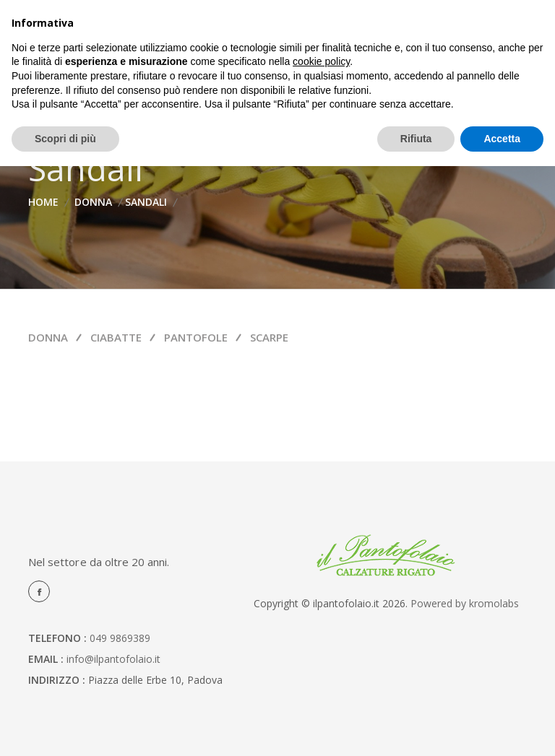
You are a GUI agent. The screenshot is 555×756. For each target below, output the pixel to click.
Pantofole (196, 337)
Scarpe (269, 337)
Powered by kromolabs (465, 603)
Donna (93, 202)
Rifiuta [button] (416, 139)
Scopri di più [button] (65, 139)
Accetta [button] (502, 139)
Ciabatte (116, 337)
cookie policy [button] (321, 61)
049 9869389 (120, 638)
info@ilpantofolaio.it (113, 659)
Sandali (146, 202)
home (43, 202)
